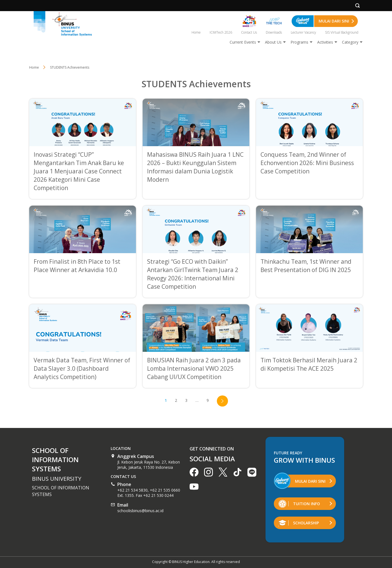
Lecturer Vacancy (303, 32)
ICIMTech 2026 (221, 32)
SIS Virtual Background (342, 32)
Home (196, 32)
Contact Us (249, 32)
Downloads (274, 32)
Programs (299, 42)
